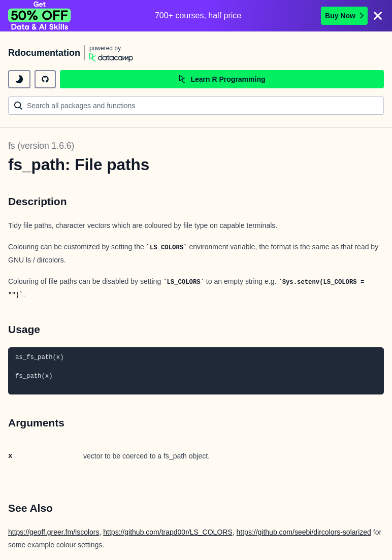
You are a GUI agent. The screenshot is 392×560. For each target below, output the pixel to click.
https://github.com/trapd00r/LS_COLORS (168, 532)
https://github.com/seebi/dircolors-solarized (304, 532)
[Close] (378, 16)
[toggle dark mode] (19, 79)
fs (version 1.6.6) (41, 146)
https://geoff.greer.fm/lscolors (54, 532)
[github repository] (45, 79)
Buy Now (344, 16)
